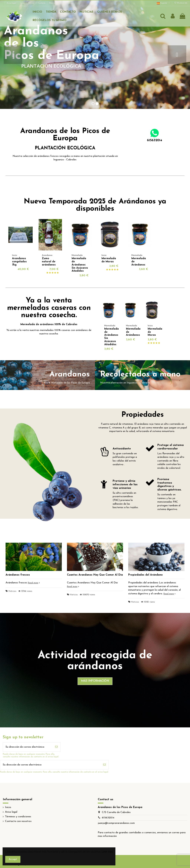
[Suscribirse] (56, 747)
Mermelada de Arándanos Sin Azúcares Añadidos (80, 265)
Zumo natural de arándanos (49, 262)
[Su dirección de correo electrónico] (28, 747)
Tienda (32, 3)
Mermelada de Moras (109, 260)
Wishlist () (181, 3)
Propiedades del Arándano (145, 575)
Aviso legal (12, 3)
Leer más (107, 852)
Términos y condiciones (18, 817)
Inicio (23, 3)
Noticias (53, 3)
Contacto (42, 3)
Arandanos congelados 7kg (19, 262)
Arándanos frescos (18, 575)
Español (163, 3)
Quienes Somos (67, 3)
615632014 (108, 818)
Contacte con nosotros (18, 821)
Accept (13, 859)
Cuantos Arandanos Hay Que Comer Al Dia (95, 575)
